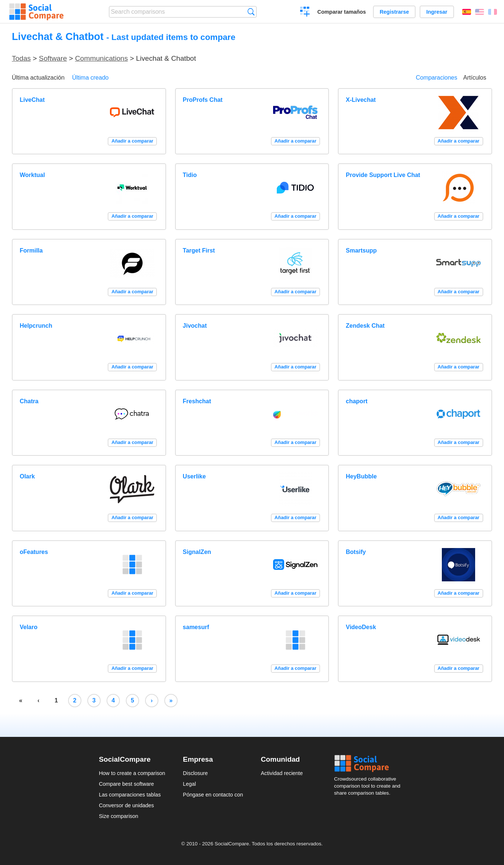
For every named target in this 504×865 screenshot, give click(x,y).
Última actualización (38, 78)
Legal (189, 784)
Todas (21, 58)
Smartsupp (362, 251)
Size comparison (118, 816)
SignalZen (197, 552)
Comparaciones (437, 78)
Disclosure (195, 773)
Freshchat (197, 401)
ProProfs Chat (203, 100)
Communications (102, 58)
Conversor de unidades (126, 805)
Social (370, 764)
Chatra (29, 401)
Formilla (31, 251)
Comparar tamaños (342, 12)
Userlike (194, 476)
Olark (27, 476)
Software (53, 58)
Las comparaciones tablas (130, 795)
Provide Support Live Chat (383, 175)
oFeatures (34, 552)
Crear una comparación (305, 13)
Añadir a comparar (132, 141)
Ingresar (437, 12)
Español (467, 12)
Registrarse (394, 12)
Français (493, 12)
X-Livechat (361, 100)
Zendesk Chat (365, 326)
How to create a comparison (132, 773)
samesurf (196, 627)
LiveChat (32, 100)
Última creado (90, 78)
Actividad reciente (282, 773)
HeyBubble (362, 476)
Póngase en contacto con (213, 795)
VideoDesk (361, 627)
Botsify (356, 552)
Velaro (28, 627)
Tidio (190, 175)
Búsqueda (251, 12)
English (480, 12)
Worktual (32, 175)
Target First (199, 251)
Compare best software (126, 784)
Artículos (475, 78)
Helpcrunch (36, 326)
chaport (357, 401)
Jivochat (195, 326)
